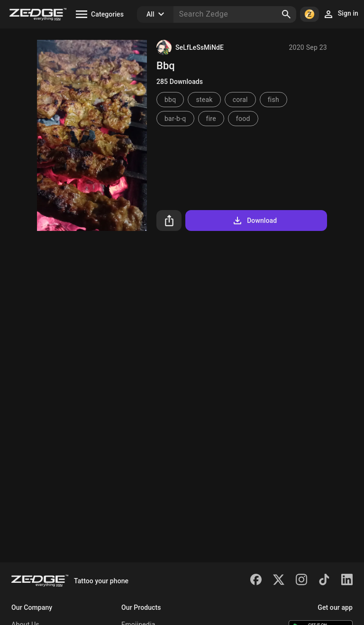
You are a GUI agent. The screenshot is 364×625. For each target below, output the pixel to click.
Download (254, 221)
